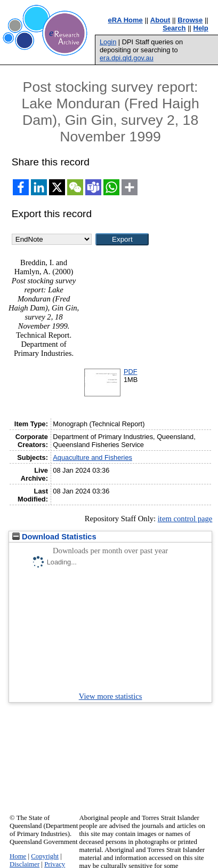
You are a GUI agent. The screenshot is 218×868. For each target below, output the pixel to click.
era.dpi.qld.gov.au (127, 58)
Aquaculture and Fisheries (92, 457)
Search (174, 28)
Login (108, 42)
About (160, 20)
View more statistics (111, 696)
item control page (185, 519)
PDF (131, 372)
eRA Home (126, 20)
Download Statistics (54, 537)
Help (201, 28)
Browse (190, 20)
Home (18, 856)
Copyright (45, 856)
